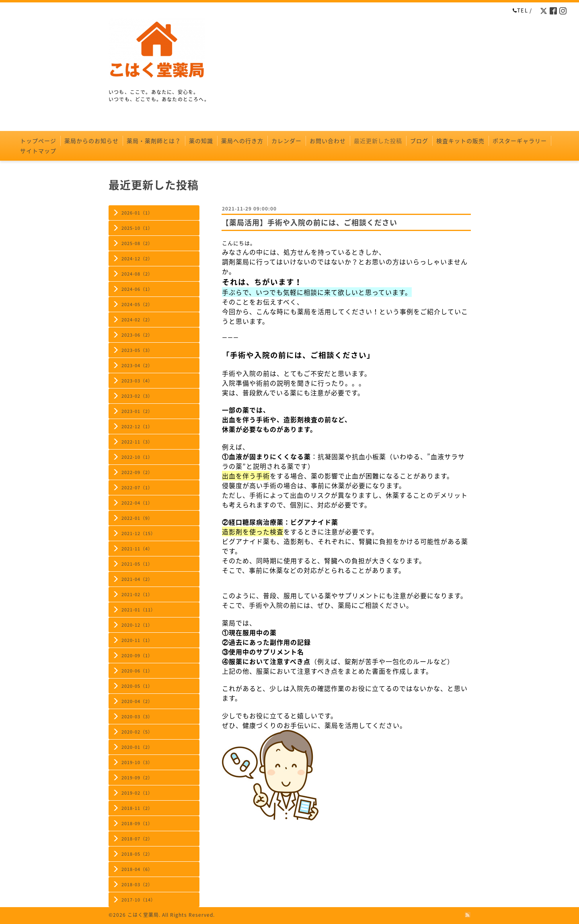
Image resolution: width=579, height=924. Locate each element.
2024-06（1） (137, 289)
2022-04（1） (137, 503)
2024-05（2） (137, 304)
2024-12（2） (137, 259)
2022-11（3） (137, 442)
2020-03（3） (137, 717)
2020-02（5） (137, 732)
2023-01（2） (137, 411)
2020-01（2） (137, 747)
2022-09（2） (137, 472)
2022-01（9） (137, 518)
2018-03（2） (137, 884)
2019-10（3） (137, 762)
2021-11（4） (137, 549)
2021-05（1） (137, 564)
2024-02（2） (137, 320)
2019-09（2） (137, 778)
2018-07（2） (137, 839)
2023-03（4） (137, 381)
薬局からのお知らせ (91, 141)
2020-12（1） (137, 625)
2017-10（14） (139, 900)
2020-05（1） (137, 686)
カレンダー (286, 141)
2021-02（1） (137, 594)
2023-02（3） (137, 396)
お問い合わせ (328, 141)
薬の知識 (201, 141)
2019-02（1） (137, 793)
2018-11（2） (137, 808)
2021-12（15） (139, 533)
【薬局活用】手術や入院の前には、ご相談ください (309, 222)
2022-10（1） (137, 457)
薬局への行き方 (242, 141)
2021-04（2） (137, 579)
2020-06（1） (137, 671)
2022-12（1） (137, 426)
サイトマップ (38, 151)
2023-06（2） (137, 335)
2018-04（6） (137, 869)
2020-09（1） (137, 655)
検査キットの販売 (460, 141)
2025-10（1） (137, 228)
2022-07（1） (137, 488)
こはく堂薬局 (143, 915)
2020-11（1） (137, 640)
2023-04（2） (137, 365)
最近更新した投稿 (378, 141)
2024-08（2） (137, 274)
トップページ (38, 141)
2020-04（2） (137, 701)
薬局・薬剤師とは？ (154, 141)
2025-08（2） (137, 243)
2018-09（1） (137, 823)
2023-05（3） (137, 350)
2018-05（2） (137, 854)
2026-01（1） (137, 213)
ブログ (419, 141)
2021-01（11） (139, 610)
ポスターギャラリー (520, 141)
